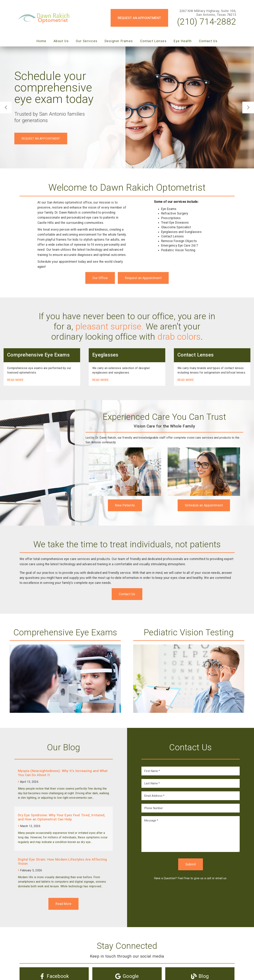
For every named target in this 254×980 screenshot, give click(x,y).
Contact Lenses (153, 41)
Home (41, 41)
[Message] (191, 834)
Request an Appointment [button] (139, 18)
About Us (61, 41)
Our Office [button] (100, 278)
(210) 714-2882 (207, 22)
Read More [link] (63, 904)
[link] (45, 18)
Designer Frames (119, 41)
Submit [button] (191, 864)
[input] (191, 771)
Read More (15, 380)
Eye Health (183, 41)
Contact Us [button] (127, 594)
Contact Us (208, 41)
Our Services (87, 41)
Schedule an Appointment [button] (204, 505)
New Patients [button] (125, 505)
